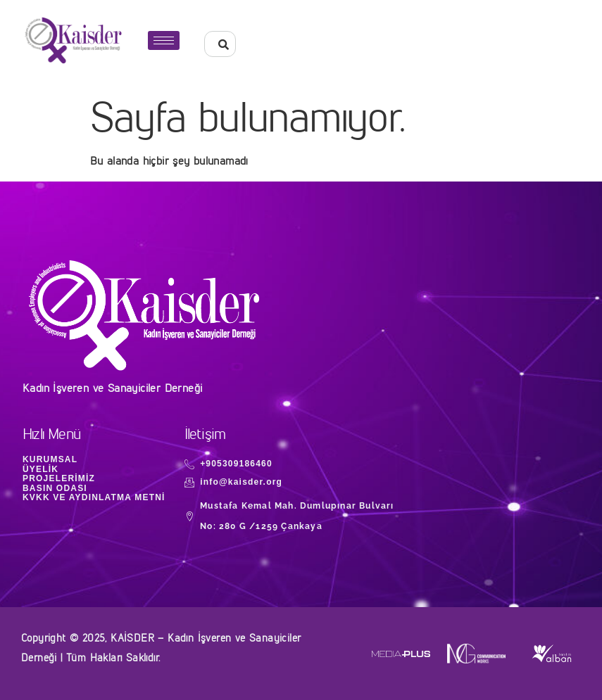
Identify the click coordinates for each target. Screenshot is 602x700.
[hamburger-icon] (164, 40)
